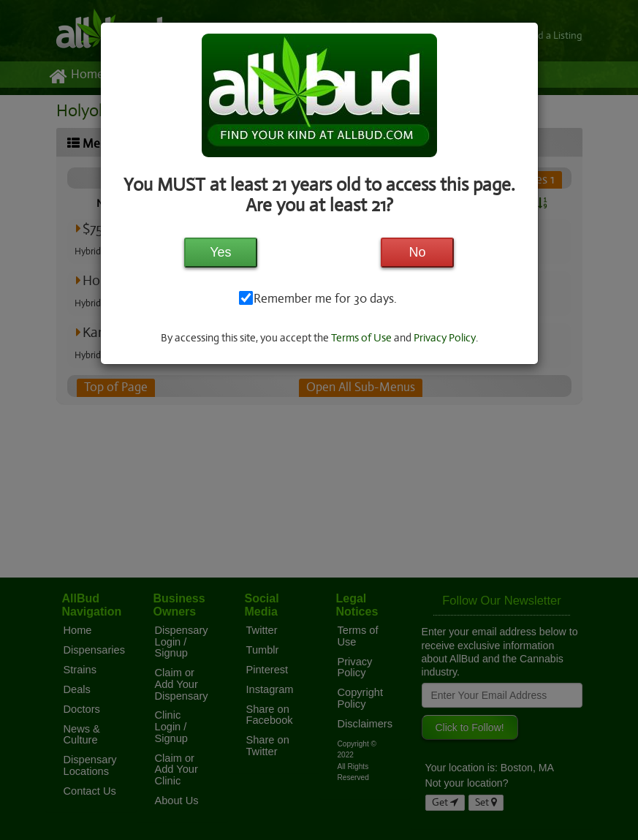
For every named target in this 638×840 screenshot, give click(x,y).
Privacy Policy (446, 338)
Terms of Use (361, 338)
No (418, 252)
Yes (220, 252)
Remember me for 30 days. (324, 299)
